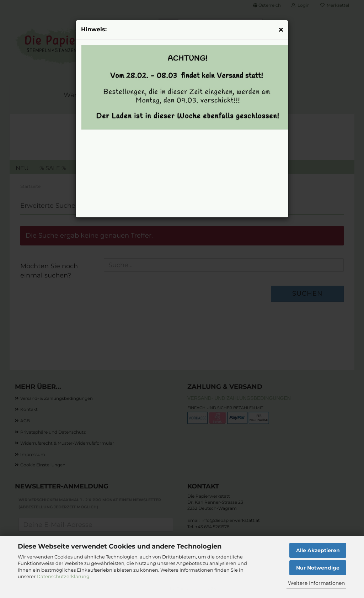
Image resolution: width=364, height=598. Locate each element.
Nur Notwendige (318, 568)
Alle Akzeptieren (318, 550)
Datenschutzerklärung (63, 576)
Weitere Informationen (316, 583)
